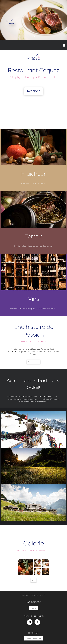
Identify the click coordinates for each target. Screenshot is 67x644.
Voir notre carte (11, 24)
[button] (64, 46)
